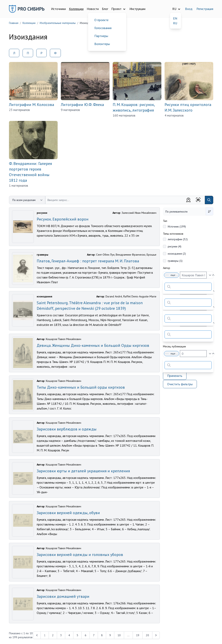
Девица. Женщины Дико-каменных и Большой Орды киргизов (93, 345)
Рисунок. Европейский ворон (63, 219)
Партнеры (101, 36)
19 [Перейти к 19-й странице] (138, 635)
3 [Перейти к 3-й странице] (61, 635)
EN (175, 18)
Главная (14, 23)
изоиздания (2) (177, 254)
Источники (58, 9)
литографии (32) (178, 239)
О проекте (101, 20)
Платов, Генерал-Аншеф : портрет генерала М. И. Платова (88, 261)
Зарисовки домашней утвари (63, 596)
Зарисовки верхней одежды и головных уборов (80, 555)
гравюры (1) (175, 261)
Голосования (103, 28)
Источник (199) (177, 226)
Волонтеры (102, 44)
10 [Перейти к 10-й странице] (119, 635)
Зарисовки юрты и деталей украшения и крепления (83, 471)
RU (175, 23)
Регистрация (205, 9)
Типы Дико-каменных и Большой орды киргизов (81, 387)
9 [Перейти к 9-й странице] (110, 635)
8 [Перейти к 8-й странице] (102, 635)
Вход (189, 9)
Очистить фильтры (180, 384)
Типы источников (173, 234)
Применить (175, 376)
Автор (167, 268)
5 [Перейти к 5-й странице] (77, 635)
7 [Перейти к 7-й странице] (94, 635)
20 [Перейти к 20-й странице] (147, 635)
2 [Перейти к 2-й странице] (53, 635)
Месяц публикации (174, 346)
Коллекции (76, 9)
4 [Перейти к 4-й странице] (69, 635)
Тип (165, 221)
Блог (105, 9)
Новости (93, 9)
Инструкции (137, 9)
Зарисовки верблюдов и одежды (67, 429)
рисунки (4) (175, 246)
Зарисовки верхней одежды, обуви (68, 513)
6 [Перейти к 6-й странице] (86, 635)
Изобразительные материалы (58, 23)
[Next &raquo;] (156, 635)
